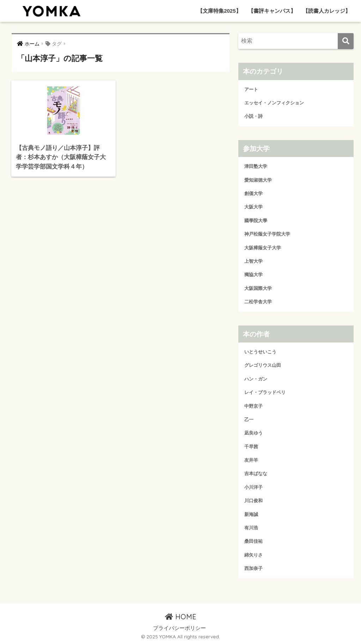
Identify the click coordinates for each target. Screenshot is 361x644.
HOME (181, 617)
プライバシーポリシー (179, 628)
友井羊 (251, 460)
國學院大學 (256, 221)
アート (251, 89)
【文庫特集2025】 (219, 11)
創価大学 (253, 193)
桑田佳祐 (253, 541)
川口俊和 (253, 501)
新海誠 (251, 514)
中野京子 (253, 406)
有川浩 (251, 528)
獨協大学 (253, 275)
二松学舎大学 (258, 302)
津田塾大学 (256, 166)
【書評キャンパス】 (272, 11)
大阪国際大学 (258, 288)
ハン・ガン (256, 379)
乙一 (249, 420)
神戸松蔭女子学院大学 (267, 234)
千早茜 (251, 447)
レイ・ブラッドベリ (265, 392)
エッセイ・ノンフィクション (274, 103)
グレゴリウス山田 (263, 365)
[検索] (346, 41)
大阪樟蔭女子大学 (263, 248)
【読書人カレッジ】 (327, 11)
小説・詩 (253, 116)
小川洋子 (253, 487)
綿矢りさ (253, 555)
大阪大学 (253, 207)
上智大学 (253, 261)
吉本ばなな (256, 473)
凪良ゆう (253, 433)
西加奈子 (253, 568)
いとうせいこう (260, 352)
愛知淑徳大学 (258, 180)
